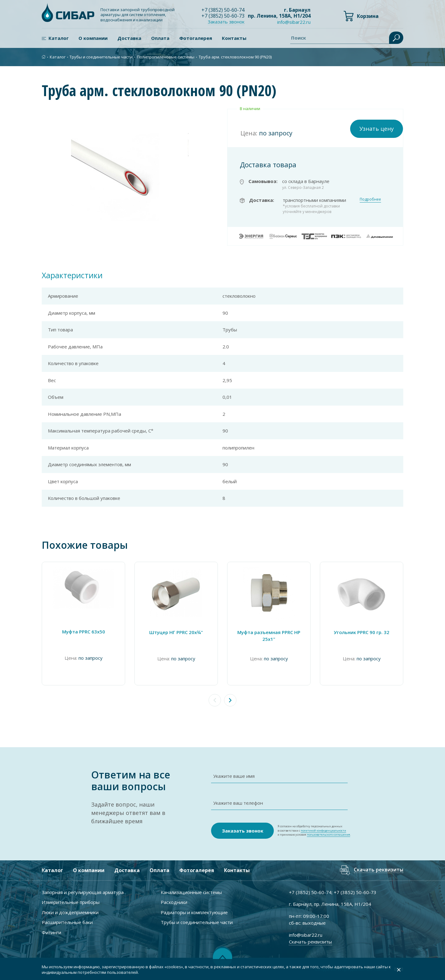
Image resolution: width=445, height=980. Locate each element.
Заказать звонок (226, 22)
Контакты (234, 38)
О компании (93, 38)
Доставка (129, 38)
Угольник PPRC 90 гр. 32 (362, 632)
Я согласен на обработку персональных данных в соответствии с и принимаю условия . (314, 831)
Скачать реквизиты (379, 870)
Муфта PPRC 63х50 (84, 632)
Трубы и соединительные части (101, 57)
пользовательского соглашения (328, 835)
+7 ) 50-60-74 (223, 10)
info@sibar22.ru (294, 22)
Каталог (59, 38)
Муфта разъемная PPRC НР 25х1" (269, 636)
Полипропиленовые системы (166, 57)
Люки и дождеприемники (70, 912)
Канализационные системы (191, 892)
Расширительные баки (67, 922)
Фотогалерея (196, 38)
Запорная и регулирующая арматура (83, 892)
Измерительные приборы (71, 902)
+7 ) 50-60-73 (223, 16)
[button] (230, 700)
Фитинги (51, 932)
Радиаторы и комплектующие (194, 912)
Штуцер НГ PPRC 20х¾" (176, 632)
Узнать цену (377, 129)
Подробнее (370, 199)
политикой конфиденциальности (323, 831)
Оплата (160, 38)
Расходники (174, 902)
